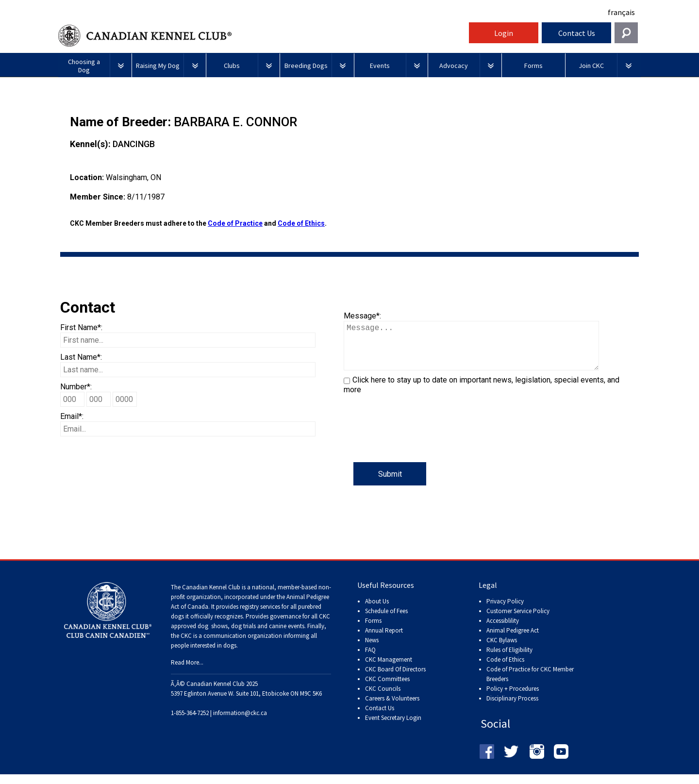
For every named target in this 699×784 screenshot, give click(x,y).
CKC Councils (383, 698)
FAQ (370, 659)
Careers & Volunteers (392, 708)
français (621, 12)
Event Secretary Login (393, 727)
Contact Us (577, 33)
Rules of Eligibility (509, 659)
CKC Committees (387, 689)
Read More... (187, 672)
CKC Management (389, 669)
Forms (373, 630)
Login (504, 33)
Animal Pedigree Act (513, 640)
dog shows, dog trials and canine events (251, 636)
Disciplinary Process (512, 708)
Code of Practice (235, 223)
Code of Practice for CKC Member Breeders (530, 684)
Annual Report (384, 640)
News (372, 650)
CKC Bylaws (502, 650)
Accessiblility (503, 630)
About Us (377, 611)
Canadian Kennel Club (262, 36)
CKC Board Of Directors (395, 679)
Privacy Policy (505, 611)
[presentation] (417, 443)
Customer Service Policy (518, 621)
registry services (259, 616)
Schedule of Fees (386, 621)
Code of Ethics (301, 223)
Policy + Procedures (513, 698)
